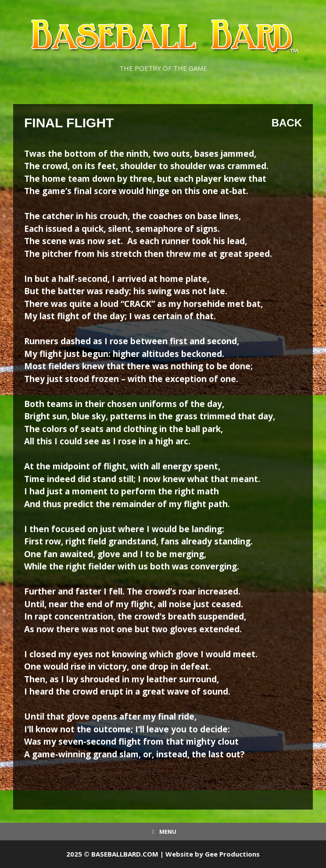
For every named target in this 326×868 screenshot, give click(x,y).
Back (287, 123)
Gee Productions (232, 854)
